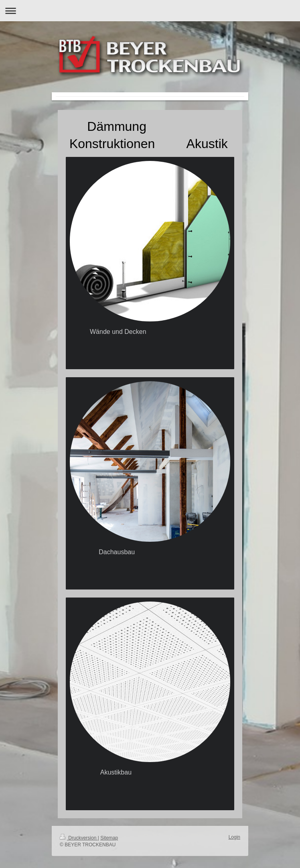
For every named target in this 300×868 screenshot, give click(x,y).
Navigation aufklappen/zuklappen (150, 11)
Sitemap (109, 838)
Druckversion (79, 838)
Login (234, 837)
